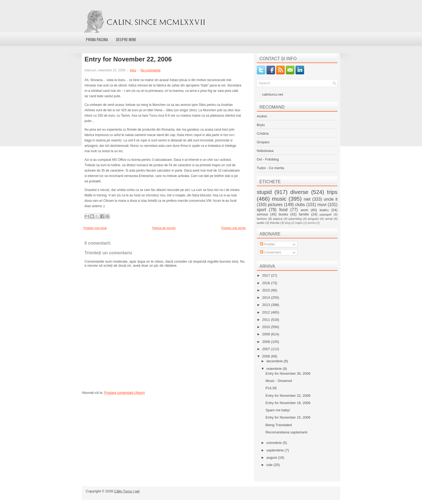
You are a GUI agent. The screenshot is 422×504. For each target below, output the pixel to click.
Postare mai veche (233, 228)
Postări (268, 244)
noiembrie (275, 369)
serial (329, 219)
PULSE (271, 388)
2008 (267, 342)
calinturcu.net (272, 94)
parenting (295, 219)
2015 (267, 290)
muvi (322, 205)
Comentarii (270, 252)
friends (275, 223)
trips (133, 70)
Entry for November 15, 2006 (288, 417)
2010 (267, 327)
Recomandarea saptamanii (286, 432)
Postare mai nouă (95, 228)
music (279, 199)
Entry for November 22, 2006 (128, 59)
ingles (299, 223)
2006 (267, 356)
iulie (270, 465)
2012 (267, 312)
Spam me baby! (278, 410)
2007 (267, 349)
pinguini (313, 219)
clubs (300, 205)
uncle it (331, 199)
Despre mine (126, 39)
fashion (262, 219)
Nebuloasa (265, 151)
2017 (267, 275)
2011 (267, 320)
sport (261, 210)
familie (304, 214)
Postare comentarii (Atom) (124, 393)
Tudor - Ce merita (270, 168)
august (272, 458)
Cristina (263, 133)
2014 (267, 298)
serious (262, 214)
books (284, 214)
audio (261, 223)
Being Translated (279, 425)
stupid (264, 192)
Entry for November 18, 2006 (288, 403)
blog (288, 223)
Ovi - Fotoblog (268, 159)
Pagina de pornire (164, 228)
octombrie (275, 443)
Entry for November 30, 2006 (288, 373)
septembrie (276, 450)
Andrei (262, 116)
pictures (275, 205)
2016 (267, 283)
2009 (267, 334)
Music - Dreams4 (279, 381)
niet (307, 199)
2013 (267, 305)
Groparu (263, 142)
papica (278, 219)
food (283, 210)
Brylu (261, 125)
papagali (326, 214)
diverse (299, 192)
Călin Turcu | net (127, 491)
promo (312, 223)
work (304, 210)
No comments (150, 70)
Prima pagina (97, 39)
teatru (324, 210)
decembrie (275, 361)
